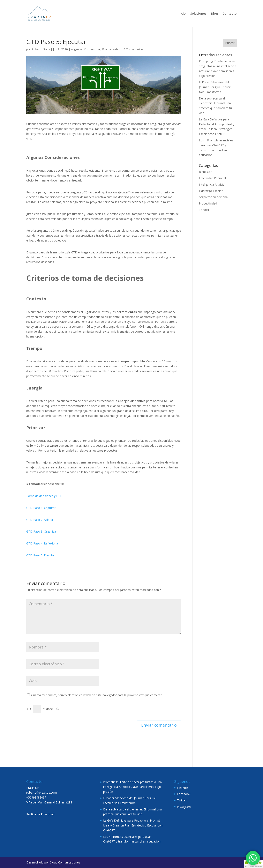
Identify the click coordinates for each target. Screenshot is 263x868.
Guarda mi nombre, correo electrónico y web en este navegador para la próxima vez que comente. (97, 695)
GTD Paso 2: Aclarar (40, 520)
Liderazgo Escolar (211, 191)
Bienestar (205, 172)
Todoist (204, 210)
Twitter (182, 800)
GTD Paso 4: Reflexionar (43, 543)
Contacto (230, 14)
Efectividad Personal (212, 178)
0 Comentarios (133, 49)
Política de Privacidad (40, 814)
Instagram (184, 807)
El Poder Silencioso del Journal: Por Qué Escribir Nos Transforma (215, 87)
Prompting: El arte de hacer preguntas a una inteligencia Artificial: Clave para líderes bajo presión (132, 787)
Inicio (182, 14)
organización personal (86, 49)
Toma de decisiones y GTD (44, 496)
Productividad (111, 49)
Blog (215, 14)
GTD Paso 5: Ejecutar (41, 555)
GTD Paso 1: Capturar (41, 508)
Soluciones (198, 14)
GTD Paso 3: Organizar (42, 531)
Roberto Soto (41, 49)
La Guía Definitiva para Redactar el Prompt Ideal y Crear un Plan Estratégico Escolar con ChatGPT (133, 825)
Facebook (184, 794)
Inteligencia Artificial (212, 184)
